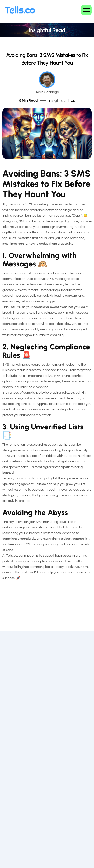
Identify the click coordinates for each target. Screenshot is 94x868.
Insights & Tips (62, 100)
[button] (86, 10)
